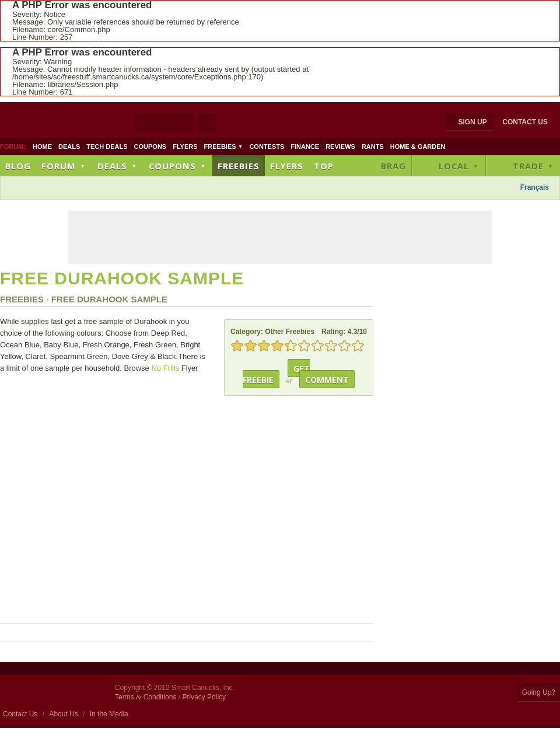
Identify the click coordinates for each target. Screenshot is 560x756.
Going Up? (539, 692)
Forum (64, 166)
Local (459, 166)
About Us (63, 714)
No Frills (165, 368)
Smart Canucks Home (55, 692)
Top (324, 166)
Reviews (340, 147)
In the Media (109, 714)
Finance (305, 147)
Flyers (185, 147)
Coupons (150, 147)
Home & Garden (418, 147)
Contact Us (525, 122)
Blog (18, 166)
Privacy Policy (204, 697)
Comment (327, 380)
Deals (69, 147)
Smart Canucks (79, 121)
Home (42, 147)
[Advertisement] (223, 189)
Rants (373, 147)
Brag (393, 166)
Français (535, 187)
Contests (267, 147)
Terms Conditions (146, 697)
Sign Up (472, 122)
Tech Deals (107, 147)
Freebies (224, 147)
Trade (534, 166)
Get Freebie (276, 374)
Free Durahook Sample (122, 278)
